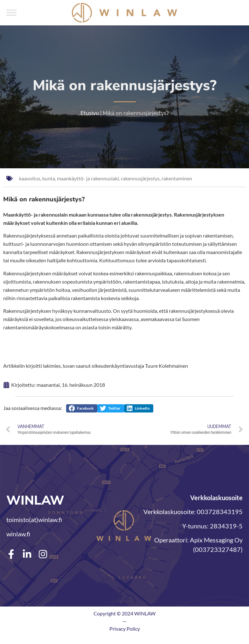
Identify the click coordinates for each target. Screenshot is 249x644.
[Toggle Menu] (11, 13)
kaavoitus (30, 178)
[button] (82, 408)
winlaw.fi (18, 534)
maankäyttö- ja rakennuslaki (88, 178)
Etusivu (90, 113)
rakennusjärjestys (140, 178)
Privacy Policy (125, 629)
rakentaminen (177, 178)
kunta (49, 178)
